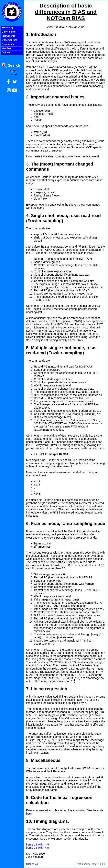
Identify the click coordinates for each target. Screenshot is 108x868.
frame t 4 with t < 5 (38, 848)
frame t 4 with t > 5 (38, 845)
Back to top (32, 864)
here (29, 814)
